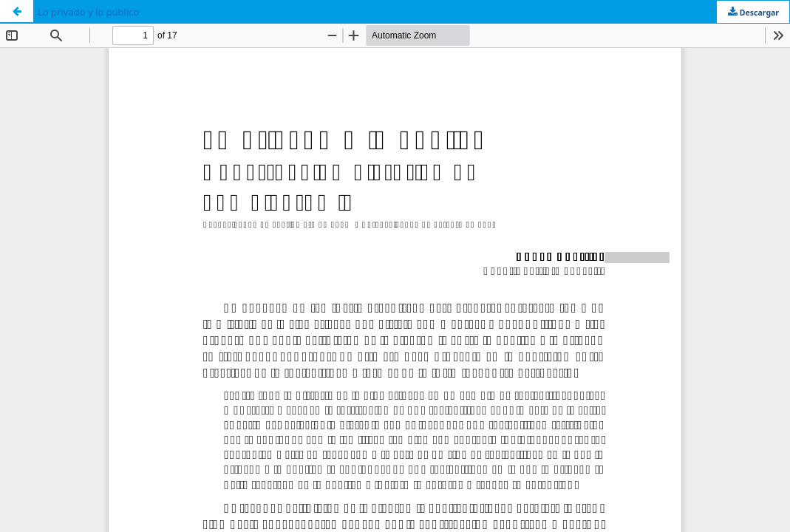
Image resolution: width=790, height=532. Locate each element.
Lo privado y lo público (88, 12)
